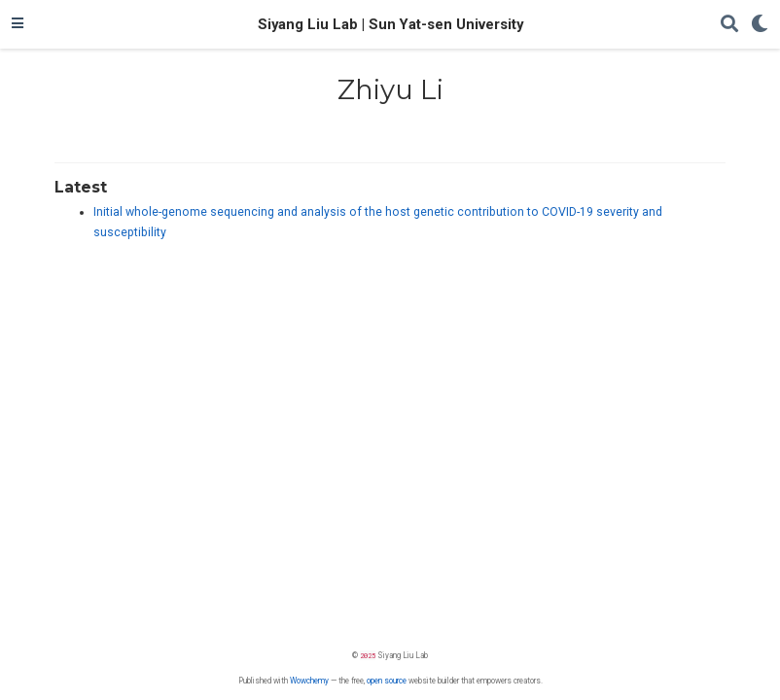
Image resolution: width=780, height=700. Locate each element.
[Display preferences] (760, 25)
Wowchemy (309, 681)
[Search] (729, 25)
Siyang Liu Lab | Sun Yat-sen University (390, 24)
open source (387, 681)
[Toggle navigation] (18, 24)
